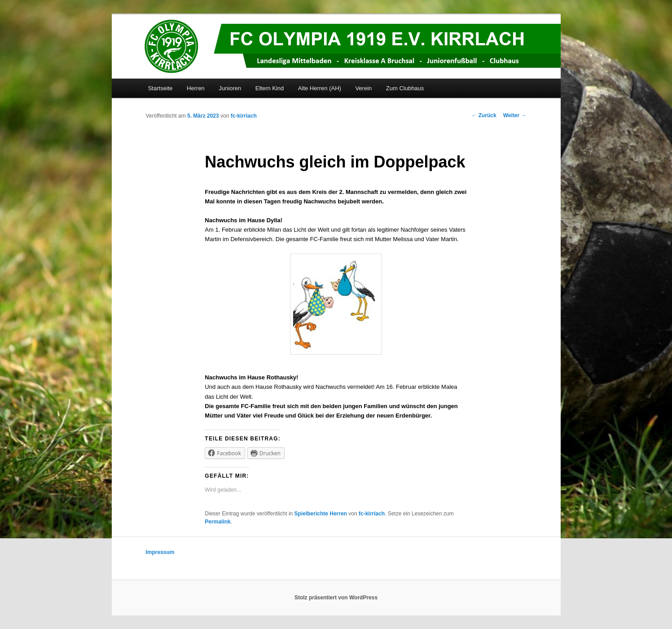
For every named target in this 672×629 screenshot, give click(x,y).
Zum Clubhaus (405, 88)
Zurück (484, 115)
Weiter (515, 115)
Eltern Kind (270, 88)
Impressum (160, 552)
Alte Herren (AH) (320, 88)
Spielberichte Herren (321, 514)
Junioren (230, 88)
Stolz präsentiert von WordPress (336, 598)
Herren (196, 88)
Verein (363, 88)
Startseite (160, 88)
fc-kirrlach (244, 116)
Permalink (217, 522)
